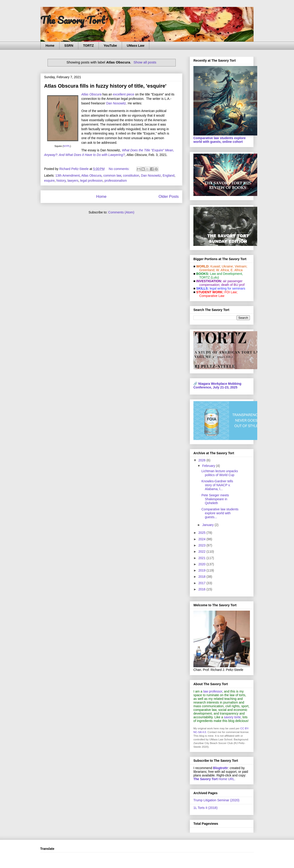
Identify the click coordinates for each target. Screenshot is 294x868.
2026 (202, 460)
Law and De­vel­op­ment (226, 274)
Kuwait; (216, 266)
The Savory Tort (73, 20)
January (208, 525)
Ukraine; (228, 266)
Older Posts (169, 197)
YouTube (110, 46)
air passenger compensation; (220, 283)
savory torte (232, 717)
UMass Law (136, 46)
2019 (202, 570)
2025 (202, 533)
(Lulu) (215, 277)
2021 (202, 558)
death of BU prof (233, 285)
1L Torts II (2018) (205, 808)
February (209, 466)
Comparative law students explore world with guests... (220, 513)
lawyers (73, 181)
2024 (202, 539)
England (168, 175)
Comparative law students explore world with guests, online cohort (219, 140)
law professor (213, 691)
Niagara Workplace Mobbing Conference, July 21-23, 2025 (217, 385)
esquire (49, 181)
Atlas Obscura (91, 175)
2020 (202, 564)
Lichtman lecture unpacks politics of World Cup (220, 473)
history (61, 181)
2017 (202, 583)
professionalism (116, 181)
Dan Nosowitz (116, 103)
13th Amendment (68, 175)
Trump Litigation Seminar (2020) (216, 800)
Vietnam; (241, 266)
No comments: (119, 169)
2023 (202, 545)
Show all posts (145, 62)
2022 (202, 552)
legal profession (91, 181)
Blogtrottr (221, 768)
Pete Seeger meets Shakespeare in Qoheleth (215, 499)
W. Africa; (223, 270)
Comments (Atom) (121, 212)
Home (50, 46)
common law (112, 175)
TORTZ (88, 46)
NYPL (67, 146)
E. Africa (237, 270)
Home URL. (214, 779)
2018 (202, 577)
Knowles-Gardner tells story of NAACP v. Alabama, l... (217, 485)
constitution (131, 175)
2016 (202, 589)
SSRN (69, 46)
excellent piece (124, 94)
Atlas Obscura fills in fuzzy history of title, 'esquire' (105, 86)
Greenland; (207, 270)
